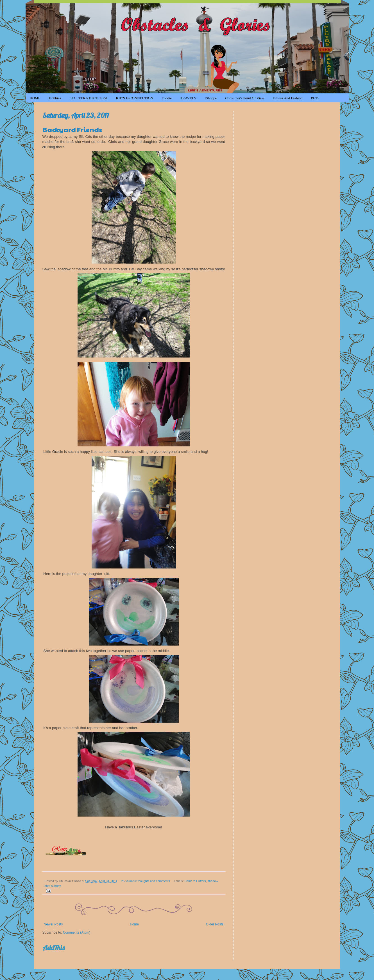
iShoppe (211, 98)
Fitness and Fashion (287, 98)
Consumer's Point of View (245, 98)
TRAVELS (188, 98)
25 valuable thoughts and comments (145, 881)
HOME (35, 98)
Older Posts (215, 924)
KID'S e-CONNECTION (135, 98)
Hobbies (55, 98)
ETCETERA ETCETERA (88, 98)
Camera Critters (195, 881)
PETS (315, 98)
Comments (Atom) (77, 932)
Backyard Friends (72, 129)
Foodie (167, 98)
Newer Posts (53, 924)
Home (134, 924)
